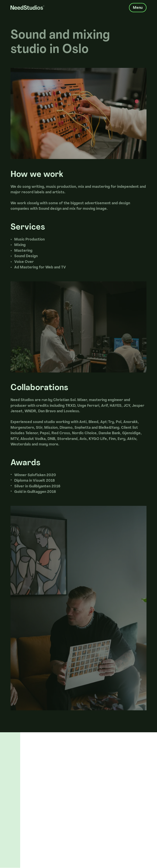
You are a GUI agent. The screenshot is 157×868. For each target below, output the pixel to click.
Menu (138, 6)
